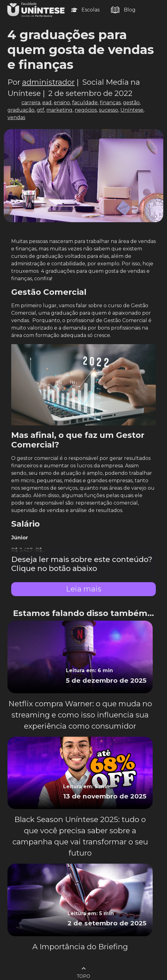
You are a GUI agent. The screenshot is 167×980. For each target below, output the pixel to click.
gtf (40, 110)
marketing (59, 110)
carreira (31, 103)
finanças (110, 103)
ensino (62, 103)
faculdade (85, 103)
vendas (16, 117)
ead (47, 103)
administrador (48, 82)
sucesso (109, 110)
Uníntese (132, 110)
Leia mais (84, 589)
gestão (131, 103)
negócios (86, 110)
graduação (21, 110)
